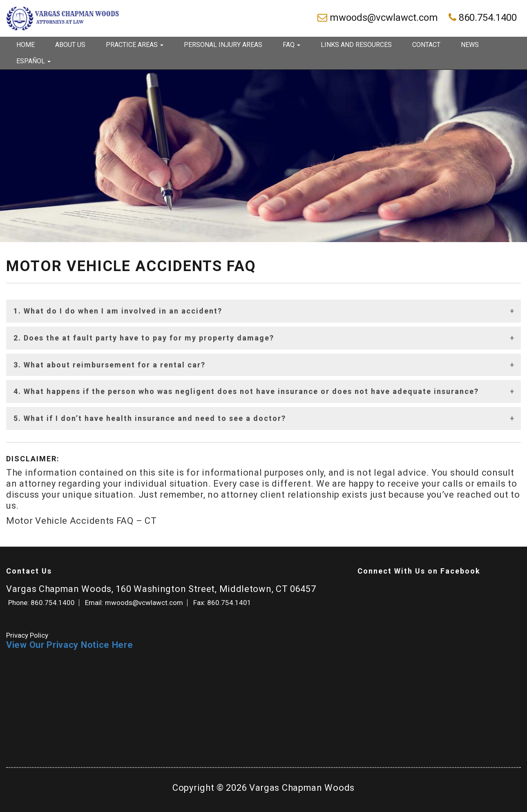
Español (33, 61)
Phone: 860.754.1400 (41, 603)
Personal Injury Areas (223, 45)
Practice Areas (135, 45)
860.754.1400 (483, 18)
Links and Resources (356, 45)
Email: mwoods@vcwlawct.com (134, 603)
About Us (70, 45)
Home (26, 45)
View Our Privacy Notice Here (70, 645)
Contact (426, 45)
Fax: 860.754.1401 (222, 603)
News (470, 45)
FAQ (291, 45)
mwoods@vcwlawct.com (379, 18)
